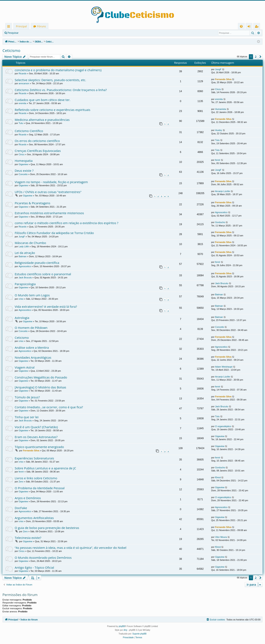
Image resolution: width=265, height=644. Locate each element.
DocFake (21, 508)
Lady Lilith (24, 246)
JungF (218, 69)
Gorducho (220, 222)
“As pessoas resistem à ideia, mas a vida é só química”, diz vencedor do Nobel (70, 548)
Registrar (43, 33)
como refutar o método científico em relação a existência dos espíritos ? (66, 223)
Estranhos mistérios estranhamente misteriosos (49, 213)
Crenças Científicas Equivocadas (38, 151)
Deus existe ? (24, 171)
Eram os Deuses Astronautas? (36, 437)
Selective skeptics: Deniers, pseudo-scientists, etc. (50, 80)
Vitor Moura (221, 537)
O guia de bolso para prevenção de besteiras (47, 528)
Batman (23, 256)
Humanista (221, 109)
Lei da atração (25, 253)
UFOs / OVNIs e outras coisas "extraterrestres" (48, 192)
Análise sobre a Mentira (32, 347)
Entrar (28, 33)
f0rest (218, 477)
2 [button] (256, 57)
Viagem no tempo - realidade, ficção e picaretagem (51, 182)
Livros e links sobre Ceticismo (36, 478)
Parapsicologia (25, 284)
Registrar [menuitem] (258, 27)
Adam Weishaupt (224, 367)
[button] (260, 57)
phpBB (122, 626)
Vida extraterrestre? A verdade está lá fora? (46, 306)
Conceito (23, 174)
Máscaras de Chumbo (30, 243)
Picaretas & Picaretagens (33, 203)
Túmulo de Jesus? (27, 397)
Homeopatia (24, 161)
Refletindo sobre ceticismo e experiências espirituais (52, 110)
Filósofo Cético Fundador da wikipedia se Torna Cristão (54, 233)
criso (21, 299)
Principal (21, 26)
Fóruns (41, 26)
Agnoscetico (221, 212)
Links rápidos (9, 27)
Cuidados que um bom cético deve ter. (43, 100)
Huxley (219, 130)
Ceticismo (11, 50)
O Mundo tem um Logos (32, 295)
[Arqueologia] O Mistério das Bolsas (40, 387)
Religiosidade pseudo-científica (37, 263)
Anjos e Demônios (28, 498)
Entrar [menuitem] (250, 27)
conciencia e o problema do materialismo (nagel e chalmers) (58, 70)
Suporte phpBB (140, 634)
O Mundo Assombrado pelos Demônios (43, 557)
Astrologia (22, 318)
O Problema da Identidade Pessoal (40, 488)
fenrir (218, 160)
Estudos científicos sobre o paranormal (43, 274)
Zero (21, 482)
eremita (22, 103)
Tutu (21, 123)
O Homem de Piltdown (31, 328)
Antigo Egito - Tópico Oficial (34, 567)
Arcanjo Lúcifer (223, 191)
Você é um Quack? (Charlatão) (36, 427)
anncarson (24, 83)
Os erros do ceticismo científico (37, 141)
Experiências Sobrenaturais (34, 458)
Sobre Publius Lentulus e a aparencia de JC (45, 468)
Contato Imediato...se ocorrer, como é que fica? (49, 407)
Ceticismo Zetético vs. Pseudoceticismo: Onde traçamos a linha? (61, 90)
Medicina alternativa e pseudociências (42, 120)
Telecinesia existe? (28, 538)
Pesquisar (13, 33)
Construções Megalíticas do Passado (41, 377)
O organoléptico (223, 426)
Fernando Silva (223, 79)
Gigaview (23, 164)
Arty (125, 630)
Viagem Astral (25, 367)
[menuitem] (241, 26)
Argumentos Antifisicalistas (34, 518)
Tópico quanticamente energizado (39, 447)
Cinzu (218, 89)
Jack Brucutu (25, 278)
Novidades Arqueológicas (33, 357)
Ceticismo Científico (29, 131)
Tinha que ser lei (27, 417)
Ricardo (23, 73)
